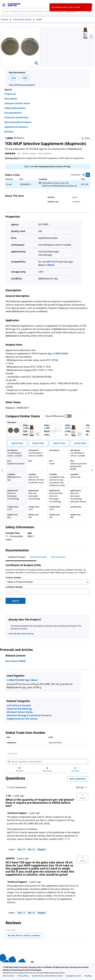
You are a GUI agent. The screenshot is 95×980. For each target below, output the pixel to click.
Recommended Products (18, 122)
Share (86, 138)
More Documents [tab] (58, 557)
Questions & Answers (16, 127)
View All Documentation (22, 85)
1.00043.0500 (60, 353)
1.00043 (50, 265)
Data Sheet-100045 (16, 662)
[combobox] (48, 11)
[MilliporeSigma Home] (14, 5)
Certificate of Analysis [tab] (17, 557)
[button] (83, 797)
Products (5, 19)
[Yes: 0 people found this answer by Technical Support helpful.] (21, 850)
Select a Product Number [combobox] (20, 582)
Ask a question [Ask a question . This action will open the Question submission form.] (45, 153)
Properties (10, 94)
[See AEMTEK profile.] (10, 859)
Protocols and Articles (16, 117)
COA (13, 78)
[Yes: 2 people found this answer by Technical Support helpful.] (21, 914)
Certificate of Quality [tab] (38, 557)
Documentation (13, 113)
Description (11, 99)
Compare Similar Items (17, 103)
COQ (25, 78)
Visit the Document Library (21, 634)
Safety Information (15, 108)
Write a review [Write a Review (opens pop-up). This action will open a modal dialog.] (29, 153)
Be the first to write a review (25, 937)
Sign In (27, 166)
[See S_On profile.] (9, 796)
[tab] (7, 19)
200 (40, 231)
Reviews (9, 132)
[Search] (90, 11)
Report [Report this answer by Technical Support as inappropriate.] (42, 850)
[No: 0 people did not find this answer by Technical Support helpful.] (31, 850)
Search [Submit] (15, 601)
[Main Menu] (4, 5)
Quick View (17, 443)
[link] (12, 754)
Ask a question (78, 779)
